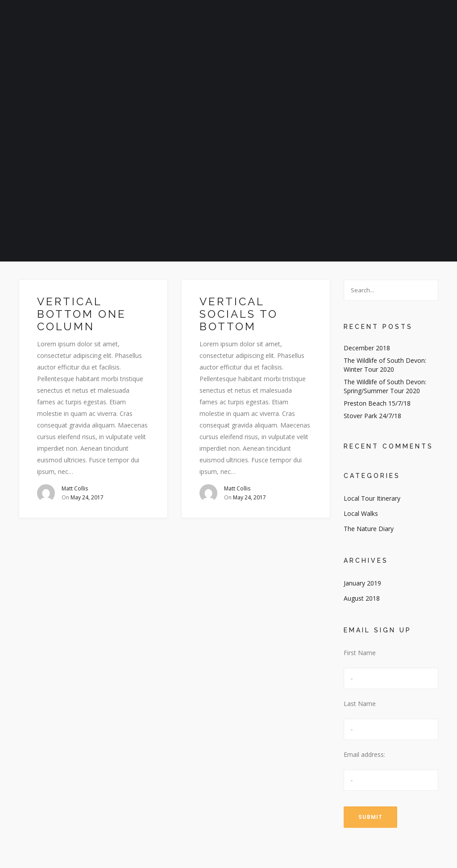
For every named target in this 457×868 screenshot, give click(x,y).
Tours (383, 20)
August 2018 (362, 598)
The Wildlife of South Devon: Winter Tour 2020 (385, 365)
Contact (424, 20)
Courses (343, 20)
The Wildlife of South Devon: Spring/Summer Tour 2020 (385, 386)
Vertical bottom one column (82, 314)
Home (208, 20)
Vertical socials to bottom (239, 314)
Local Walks (361, 513)
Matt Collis (75, 488)
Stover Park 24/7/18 (372, 416)
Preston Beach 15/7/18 (377, 403)
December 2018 (367, 348)
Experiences (291, 20)
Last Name (360, 704)
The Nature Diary (369, 529)
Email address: (364, 754)
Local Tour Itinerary (372, 498)
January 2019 (362, 583)
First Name (360, 653)
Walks (243, 20)
